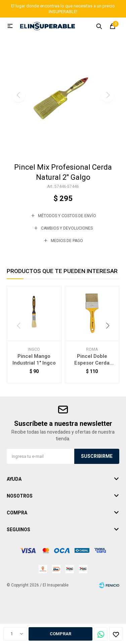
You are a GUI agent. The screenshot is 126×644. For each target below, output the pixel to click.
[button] (63, 147)
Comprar (60, 634)
